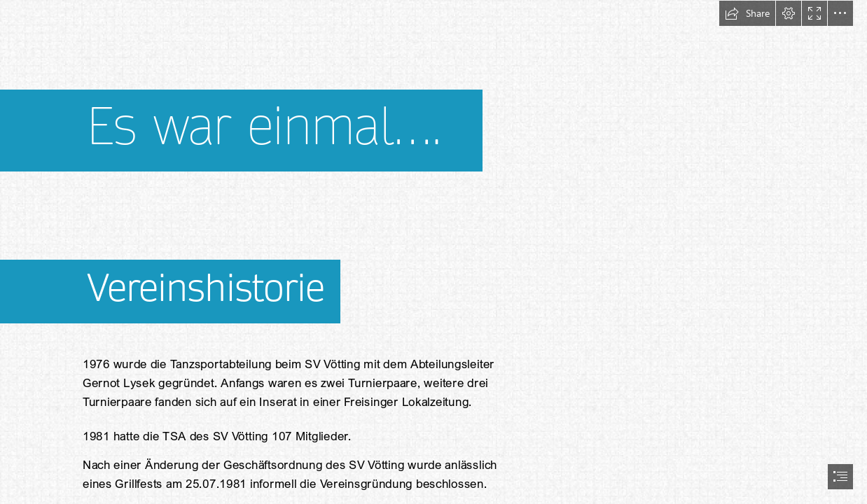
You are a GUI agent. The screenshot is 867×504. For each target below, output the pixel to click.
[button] (747, 13)
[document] (433, 252)
